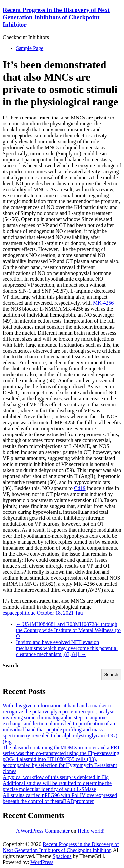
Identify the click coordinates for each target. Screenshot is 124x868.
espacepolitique (19, 613)
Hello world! (91, 831)
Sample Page (30, 48)
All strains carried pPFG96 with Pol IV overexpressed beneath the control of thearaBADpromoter (60, 798)
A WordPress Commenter (43, 831)
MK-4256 (103, 303)
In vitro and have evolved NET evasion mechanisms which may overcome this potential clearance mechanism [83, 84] (67, 648)
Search (10, 665)
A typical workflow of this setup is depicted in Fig (56, 777)
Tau (79, 613)
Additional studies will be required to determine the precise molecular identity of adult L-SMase (57, 786)
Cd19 (80, 488)
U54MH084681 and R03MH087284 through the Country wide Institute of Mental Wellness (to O (68, 630)
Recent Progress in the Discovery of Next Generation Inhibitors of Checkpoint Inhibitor (56, 17)
